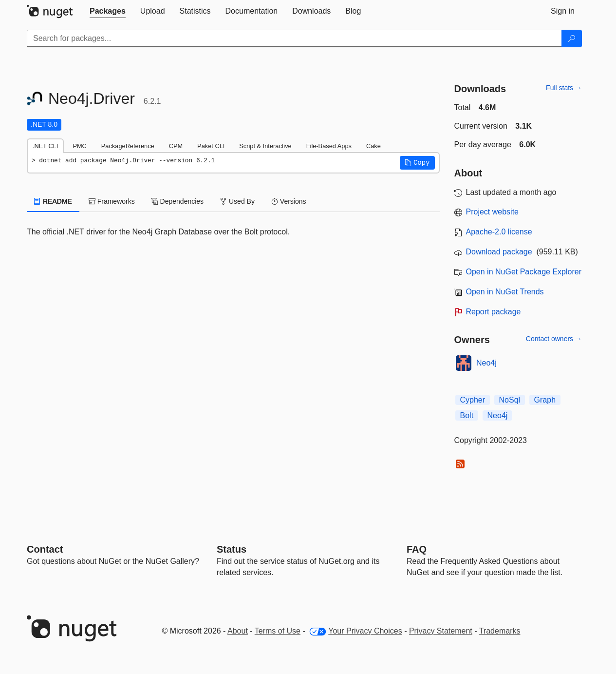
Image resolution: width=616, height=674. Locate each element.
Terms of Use (278, 631)
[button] (417, 163)
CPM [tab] (176, 146)
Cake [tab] (373, 146)
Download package (499, 252)
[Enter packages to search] (294, 39)
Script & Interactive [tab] (265, 146)
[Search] (572, 39)
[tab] (108, 11)
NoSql (510, 400)
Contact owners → (554, 339)
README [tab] (53, 201)
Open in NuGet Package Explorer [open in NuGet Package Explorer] (524, 272)
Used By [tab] (237, 201)
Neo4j (486, 363)
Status (232, 549)
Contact (45, 549)
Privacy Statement (441, 631)
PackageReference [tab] (128, 146)
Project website (493, 212)
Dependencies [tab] (177, 201)
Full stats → (564, 88)
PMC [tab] (79, 146)
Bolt (467, 415)
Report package (494, 312)
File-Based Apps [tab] (329, 146)
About (238, 631)
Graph (545, 400)
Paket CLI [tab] (211, 146)
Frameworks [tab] (112, 201)
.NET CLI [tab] (45, 146)
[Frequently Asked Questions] (417, 549)
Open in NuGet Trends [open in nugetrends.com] (505, 292)
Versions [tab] (289, 201)
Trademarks (500, 631)
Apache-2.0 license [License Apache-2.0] (499, 232)
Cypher (473, 400)
